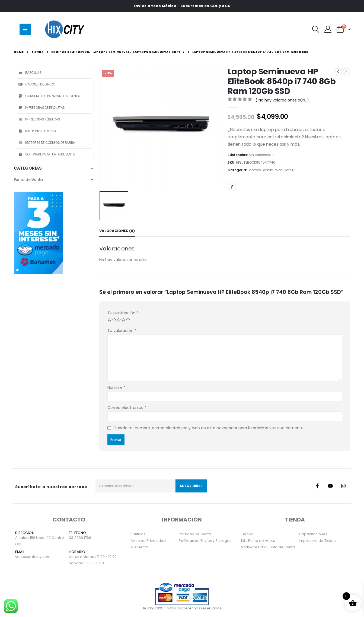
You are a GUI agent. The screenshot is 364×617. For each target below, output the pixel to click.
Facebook (232, 187)
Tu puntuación (123, 313)
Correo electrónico (127, 408)
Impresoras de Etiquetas (41, 108)
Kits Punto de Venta (37, 131)
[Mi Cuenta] (328, 29)
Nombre (117, 387)
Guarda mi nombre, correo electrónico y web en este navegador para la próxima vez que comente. (209, 428)
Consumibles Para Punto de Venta (49, 96)
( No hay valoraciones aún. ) (282, 100)
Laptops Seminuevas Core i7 (271, 170)
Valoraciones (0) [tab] (117, 231)
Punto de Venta (28, 180)
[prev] (338, 72)
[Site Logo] (66, 29)
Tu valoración (122, 330)
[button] (316, 29)
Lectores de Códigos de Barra (47, 143)
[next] (346, 72)
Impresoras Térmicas (39, 119)
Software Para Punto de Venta (47, 154)
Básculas (30, 73)
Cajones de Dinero (37, 84)
